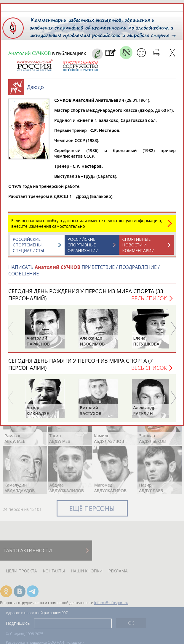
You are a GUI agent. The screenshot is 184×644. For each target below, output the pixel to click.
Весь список (149, 298)
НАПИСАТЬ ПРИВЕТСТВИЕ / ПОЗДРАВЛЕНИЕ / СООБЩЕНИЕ (84, 270)
